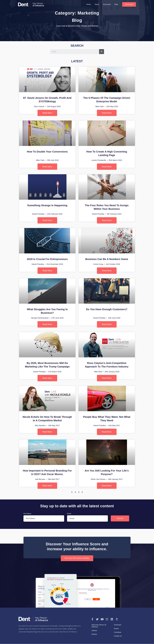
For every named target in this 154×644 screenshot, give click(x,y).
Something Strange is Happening (47, 205)
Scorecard (107, 4)
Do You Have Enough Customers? (107, 309)
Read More (47, 113)
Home (89, 4)
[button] (129, 4)
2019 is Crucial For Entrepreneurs (47, 259)
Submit (120, 518)
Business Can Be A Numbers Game (107, 259)
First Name (27, 514)
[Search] (102, 52)
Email (69, 514)
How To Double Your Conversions (47, 152)
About (97, 4)
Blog (116, 4)
